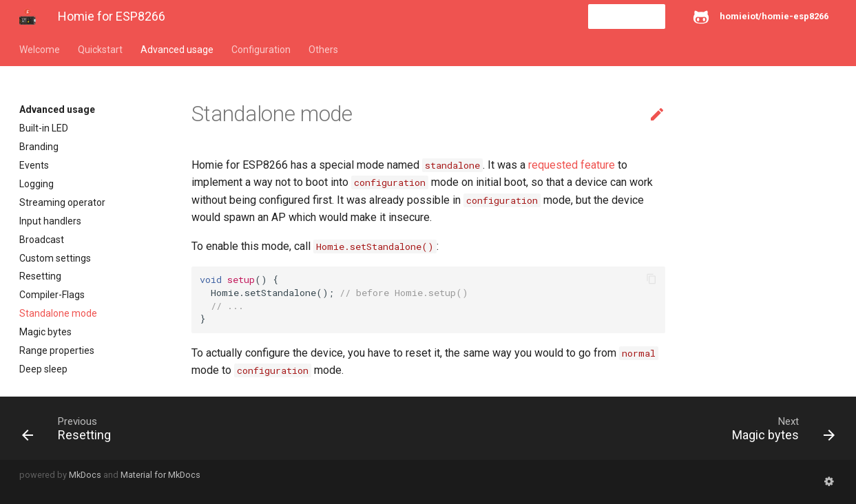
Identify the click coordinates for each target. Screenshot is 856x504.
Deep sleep (43, 369)
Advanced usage (177, 50)
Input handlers (50, 221)
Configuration (261, 50)
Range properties (57, 350)
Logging (36, 184)
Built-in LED (44, 128)
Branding (39, 147)
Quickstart (100, 50)
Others (323, 50)
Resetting (40, 276)
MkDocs (85, 475)
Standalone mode (58, 313)
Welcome (40, 50)
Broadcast (42, 240)
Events (34, 165)
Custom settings (55, 258)
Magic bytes (45, 332)
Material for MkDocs (160, 475)
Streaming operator (62, 202)
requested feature (572, 165)
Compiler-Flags (52, 295)
